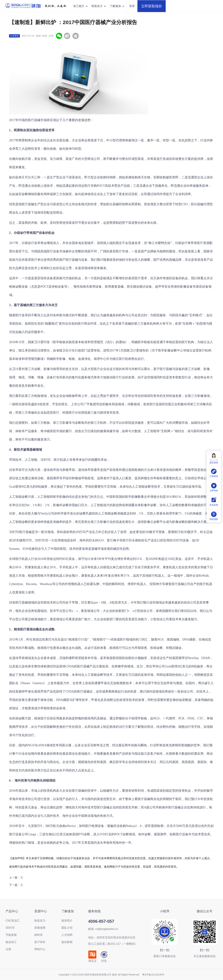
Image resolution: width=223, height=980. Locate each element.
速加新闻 (67, 942)
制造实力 (99, 6)
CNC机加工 (13, 921)
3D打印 (45, 460)
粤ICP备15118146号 (153, 975)
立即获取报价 (152, 6)
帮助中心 (40, 949)
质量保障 (40, 928)
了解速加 (117, 6)
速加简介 (67, 921)
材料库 (39, 935)
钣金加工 (11, 942)
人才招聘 (67, 935)
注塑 (8, 949)
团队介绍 (67, 928)
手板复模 (11, 935)
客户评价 (40, 942)
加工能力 (81, 6)
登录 (132, 6)
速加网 (13, 867)
